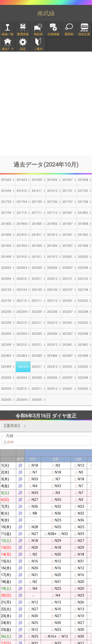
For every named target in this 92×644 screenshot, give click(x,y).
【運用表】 (12, 426)
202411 (37, 367)
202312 (52, 345)
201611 (37, 191)
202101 (67, 279)
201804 (22, 224)
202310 (22, 345)
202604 (22, 400)
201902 (83, 235)
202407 (67, 356)
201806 (52, 224)
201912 (52, 257)
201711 (37, 213)
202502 (83, 367)
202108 (83, 290)
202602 (83, 389)
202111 (37, 301)
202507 (67, 378)
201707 (67, 202)
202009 (6, 279)
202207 (67, 312)
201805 (37, 224)
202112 (52, 301)
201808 (83, 224)
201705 (37, 202)
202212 (52, 323)
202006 (52, 268)
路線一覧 (8, 34)
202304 (22, 334)
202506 (52, 378)
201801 (67, 213)
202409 (6, 367)
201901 (67, 235)
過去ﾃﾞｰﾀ (8, 49)
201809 (6, 235)
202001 (67, 257)
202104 (22, 290)
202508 (83, 378)
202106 (52, 290)
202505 (37, 378)
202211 (37, 323)
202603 (6, 400)
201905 (37, 246)
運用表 (69, 34)
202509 (6, 389)
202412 (52, 367)
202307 (67, 334)
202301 (67, 323)
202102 (83, 279)
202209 (6, 323)
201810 (22, 235)
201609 (6, 191)
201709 (6, 213)
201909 (6, 257)
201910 (22, 257)
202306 (52, 334)
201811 (37, 235)
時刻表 (38, 34)
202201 (67, 301)
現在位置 (84, 34)
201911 (37, 257)
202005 (37, 268)
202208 (83, 312)
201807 (67, 224)
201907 (67, 246)
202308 (83, 334)
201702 (83, 191)
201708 (83, 202)
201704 (22, 202)
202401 (67, 345)
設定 (23, 49)
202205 (37, 312)
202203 (6, 312)
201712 (52, 213)
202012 (52, 279)
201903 (6, 246)
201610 (22, 191)
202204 (22, 312)
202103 (6, 290)
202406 (52, 356)
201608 (83, 180)
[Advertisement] (46, 103)
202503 (6, 378)
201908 (83, 246)
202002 (83, 257)
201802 (83, 213)
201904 (22, 246)
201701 (67, 191)
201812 (52, 235)
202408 (83, 356)
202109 (6, 301)
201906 (52, 246)
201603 (6, 180)
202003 (6, 268)
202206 (52, 312)
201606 (52, 180)
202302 (83, 323)
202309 (6, 345)
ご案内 (38, 49)
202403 (6, 356)
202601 (67, 389)
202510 (22, 389)
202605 (37, 400)
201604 (22, 180)
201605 (37, 180)
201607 (67, 180)
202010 (22, 279)
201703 (6, 202)
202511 (37, 389)
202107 (67, 290)
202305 (37, 334)
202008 (83, 268)
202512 (52, 389)
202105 (37, 290)
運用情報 (23, 34)
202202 (83, 301)
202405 (37, 356)
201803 (6, 224)
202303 (6, 334)
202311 (37, 345)
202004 (22, 268)
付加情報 (53, 34)
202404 (22, 356)
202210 (22, 323)
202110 (22, 301)
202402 (83, 345)
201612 (52, 191)
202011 (37, 279)
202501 (67, 367)
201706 (52, 202)
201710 (22, 213)
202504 (22, 378)
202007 (67, 268)
